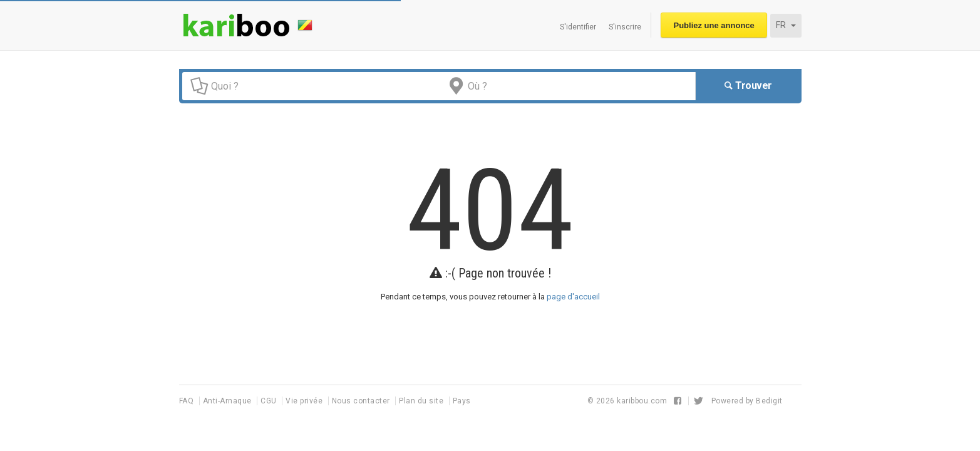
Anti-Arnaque (229, 401)
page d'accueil (573, 297)
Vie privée (305, 401)
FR (786, 25)
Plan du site (422, 401)
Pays (462, 401)
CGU (270, 401)
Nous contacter (362, 401)
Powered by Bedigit (747, 401)
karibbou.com (642, 401)
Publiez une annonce (714, 25)
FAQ (188, 401)
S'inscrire (625, 27)
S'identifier (578, 27)
